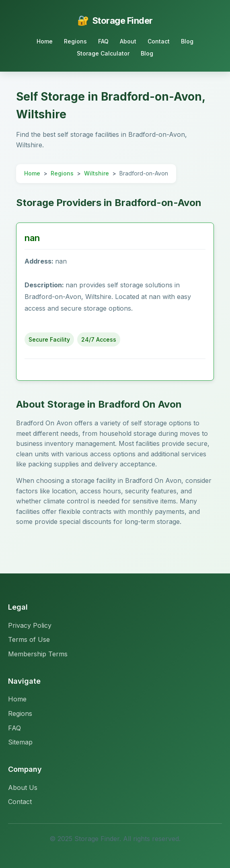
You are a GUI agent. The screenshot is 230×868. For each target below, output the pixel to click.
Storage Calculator (103, 53)
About (128, 41)
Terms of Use (29, 639)
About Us (23, 788)
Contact (159, 41)
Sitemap (20, 742)
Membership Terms (38, 654)
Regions (75, 41)
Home (45, 41)
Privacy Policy (30, 625)
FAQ (103, 41)
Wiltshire (97, 173)
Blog (187, 41)
